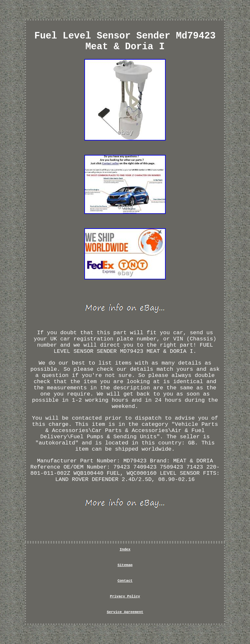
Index (125, 549)
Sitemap (125, 565)
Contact (125, 581)
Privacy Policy (125, 596)
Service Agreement (125, 612)
